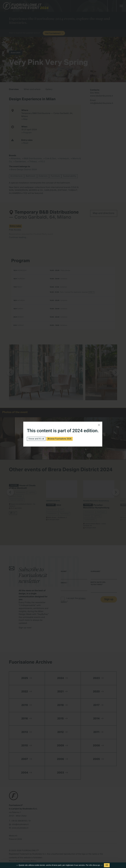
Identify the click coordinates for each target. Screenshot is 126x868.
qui (99, 865)
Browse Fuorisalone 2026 (59, 439)
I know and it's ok (36, 439)
